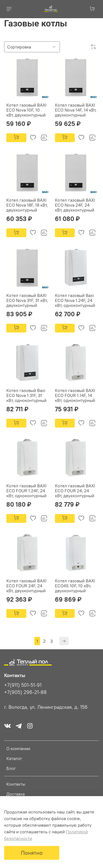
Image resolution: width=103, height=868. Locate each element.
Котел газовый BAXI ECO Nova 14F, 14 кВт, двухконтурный (76, 110)
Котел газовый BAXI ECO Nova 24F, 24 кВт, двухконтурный (75, 205)
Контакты (16, 784)
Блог (11, 768)
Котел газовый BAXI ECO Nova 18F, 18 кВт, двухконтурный (27, 205)
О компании (18, 748)
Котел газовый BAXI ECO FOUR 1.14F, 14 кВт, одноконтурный (75, 395)
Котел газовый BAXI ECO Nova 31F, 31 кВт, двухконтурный (27, 300)
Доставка (16, 794)
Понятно (32, 853)
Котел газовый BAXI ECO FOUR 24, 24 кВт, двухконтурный (75, 491)
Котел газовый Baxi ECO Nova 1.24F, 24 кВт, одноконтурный (75, 300)
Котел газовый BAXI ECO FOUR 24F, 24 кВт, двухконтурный (26, 586)
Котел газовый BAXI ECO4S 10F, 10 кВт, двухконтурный (75, 586)
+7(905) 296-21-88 (25, 692)
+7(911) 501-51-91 (23, 685)
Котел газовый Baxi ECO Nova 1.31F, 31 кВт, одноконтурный (26, 395)
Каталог (14, 758)
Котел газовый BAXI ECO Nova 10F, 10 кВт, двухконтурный (26, 110)
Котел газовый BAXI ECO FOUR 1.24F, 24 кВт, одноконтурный (26, 491)
